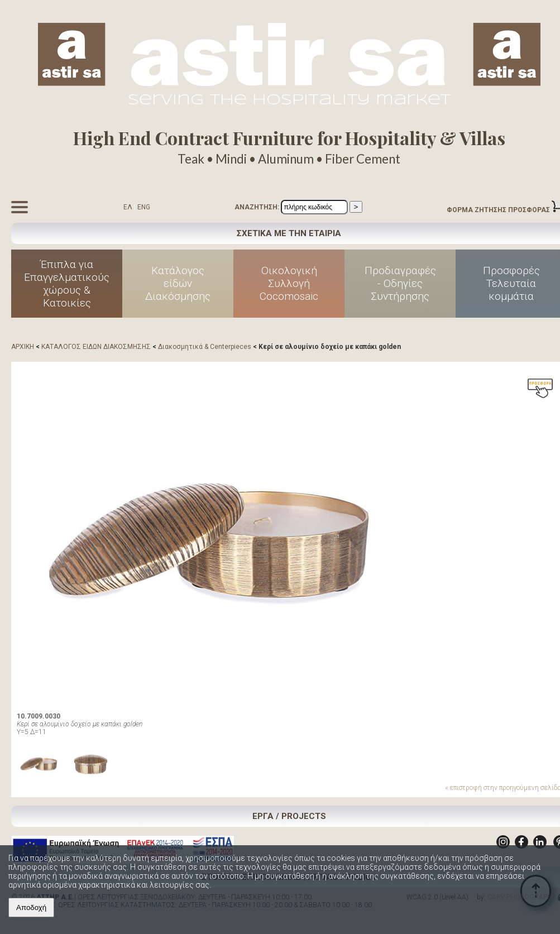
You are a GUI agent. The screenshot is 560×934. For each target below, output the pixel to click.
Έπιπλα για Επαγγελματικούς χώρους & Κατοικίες (67, 284)
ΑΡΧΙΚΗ (23, 347)
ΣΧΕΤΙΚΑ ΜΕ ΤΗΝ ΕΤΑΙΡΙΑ (289, 233)
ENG (144, 207)
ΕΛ (128, 207)
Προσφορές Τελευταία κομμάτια (511, 283)
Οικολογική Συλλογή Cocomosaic (289, 283)
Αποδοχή (31, 907)
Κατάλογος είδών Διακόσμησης (178, 283)
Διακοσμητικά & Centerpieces (205, 347)
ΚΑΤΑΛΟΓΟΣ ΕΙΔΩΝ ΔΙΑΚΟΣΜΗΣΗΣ (96, 347)
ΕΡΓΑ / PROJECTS (289, 816)
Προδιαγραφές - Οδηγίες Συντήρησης (400, 283)
